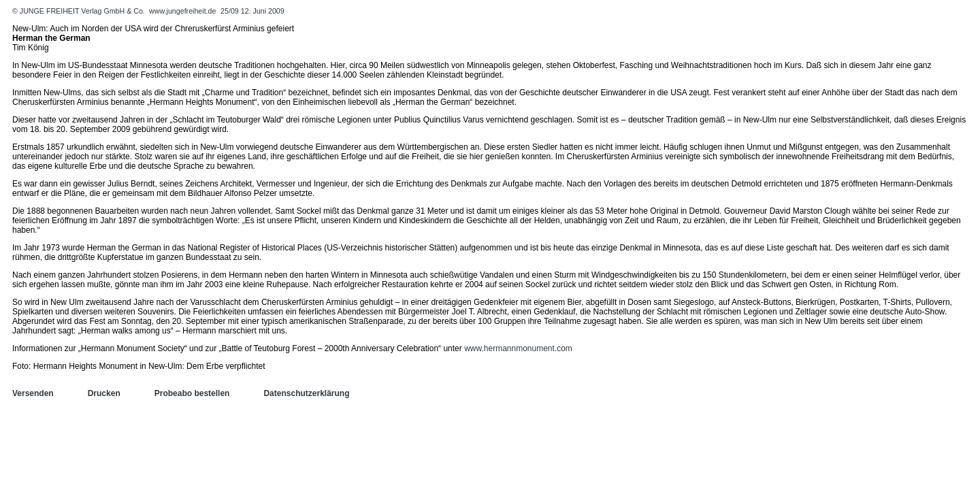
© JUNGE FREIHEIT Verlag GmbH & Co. (80, 11)
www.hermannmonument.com (518, 348)
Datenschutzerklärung (306, 393)
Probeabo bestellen (192, 393)
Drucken (104, 393)
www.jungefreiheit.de (182, 11)
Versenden (33, 393)
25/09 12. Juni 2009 (252, 11)
